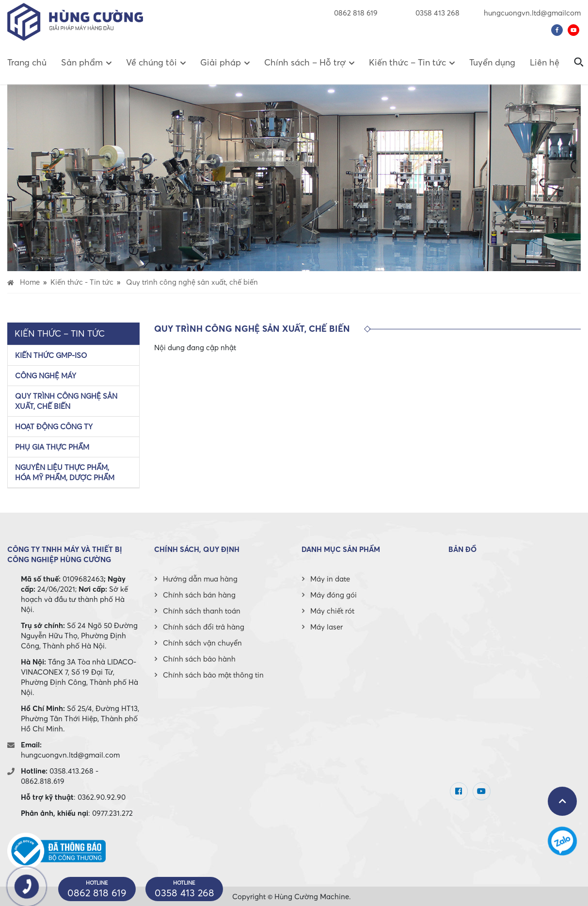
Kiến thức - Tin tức (82, 282)
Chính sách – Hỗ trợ (305, 62)
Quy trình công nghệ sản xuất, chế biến (66, 401)
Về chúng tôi (151, 62)
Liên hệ (545, 62)
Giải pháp (221, 62)
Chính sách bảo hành (199, 659)
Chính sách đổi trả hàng (204, 627)
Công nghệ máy (46, 375)
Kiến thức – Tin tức (407, 62)
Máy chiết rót (332, 611)
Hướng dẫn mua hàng (200, 579)
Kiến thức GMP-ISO (51, 355)
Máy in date (330, 579)
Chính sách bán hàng (199, 595)
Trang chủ (27, 62)
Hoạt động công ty (54, 426)
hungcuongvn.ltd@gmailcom (532, 13)
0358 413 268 (431, 13)
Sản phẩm (82, 62)
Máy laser (326, 627)
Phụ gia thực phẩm (52, 447)
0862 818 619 (356, 13)
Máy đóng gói (334, 595)
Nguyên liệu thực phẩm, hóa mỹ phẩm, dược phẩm (65, 472)
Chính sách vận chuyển (202, 643)
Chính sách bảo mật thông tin (213, 675)
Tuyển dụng (492, 62)
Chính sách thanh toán (202, 611)
